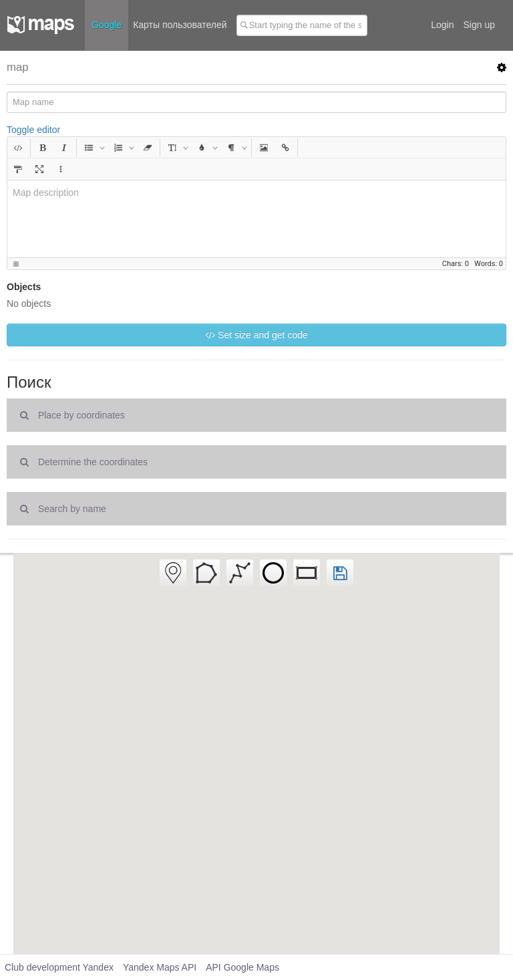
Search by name (63, 509)
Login (442, 25)
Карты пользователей (180, 25)
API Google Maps (242, 967)
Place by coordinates (72, 415)
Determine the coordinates (84, 462)
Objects (24, 287)
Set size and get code (256, 335)
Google (107, 25)
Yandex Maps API (160, 967)
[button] (18, 148)
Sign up (479, 25)
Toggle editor (33, 130)
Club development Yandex (59, 967)
